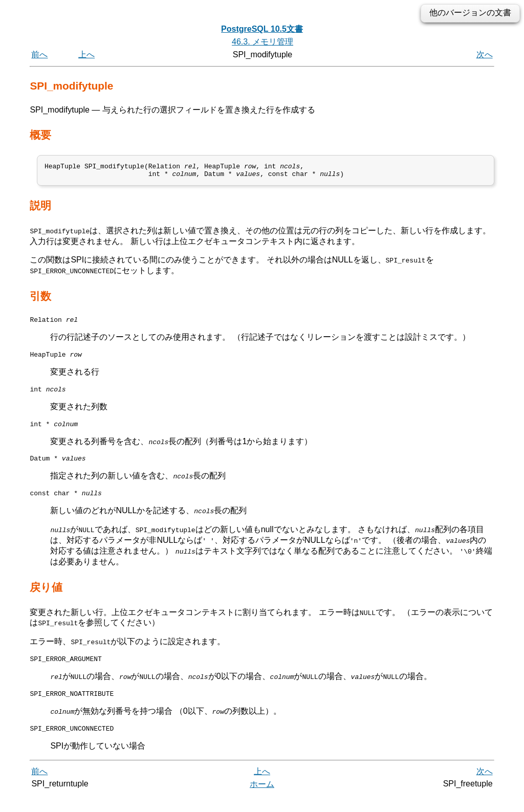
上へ (86, 54)
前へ (39, 54)
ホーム (262, 800)
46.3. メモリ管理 (263, 42)
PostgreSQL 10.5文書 (262, 29)
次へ (485, 54)
